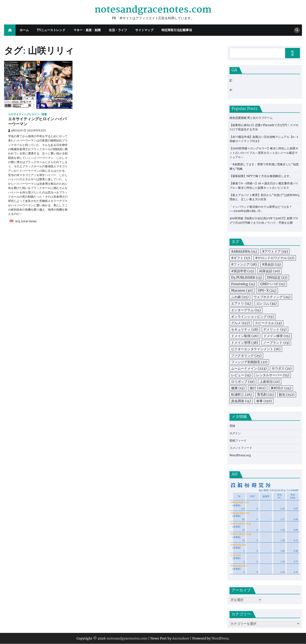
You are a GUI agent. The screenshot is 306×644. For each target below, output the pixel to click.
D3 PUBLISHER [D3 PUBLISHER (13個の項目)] (246, 277)
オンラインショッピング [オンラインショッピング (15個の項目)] (252, 316)
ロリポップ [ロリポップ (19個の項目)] (243, 382)
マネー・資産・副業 (87, 30)
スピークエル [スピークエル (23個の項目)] (268, 323)
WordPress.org (240, 455)
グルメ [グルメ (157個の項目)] (240, 323)
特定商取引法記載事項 (177, 30)
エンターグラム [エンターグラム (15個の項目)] (246, 310)
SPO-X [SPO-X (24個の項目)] (267, 290)
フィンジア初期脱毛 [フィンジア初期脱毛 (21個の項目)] (249, 362)
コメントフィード (241, 448)
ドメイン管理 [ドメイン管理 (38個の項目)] (245, 343)
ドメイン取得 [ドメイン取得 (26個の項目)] (245, 336)
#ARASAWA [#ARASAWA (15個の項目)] (244, 251)
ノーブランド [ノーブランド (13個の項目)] (276, 343)
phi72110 (15, 130)
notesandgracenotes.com (153, 10)
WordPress (220, 639)
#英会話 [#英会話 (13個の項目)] (271, 264)
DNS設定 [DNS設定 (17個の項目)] (277, 277)
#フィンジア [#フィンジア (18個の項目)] (244, 264)
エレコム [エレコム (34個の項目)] (266, 303)
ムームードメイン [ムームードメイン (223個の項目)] (249, 368)
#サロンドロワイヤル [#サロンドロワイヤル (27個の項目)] (275, 258)
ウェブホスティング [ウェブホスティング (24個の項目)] (272, 297)
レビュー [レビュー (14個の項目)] (241, 375)
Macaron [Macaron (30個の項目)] (242, 290)
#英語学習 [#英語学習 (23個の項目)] (243, 271)
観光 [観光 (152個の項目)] (287, 394)
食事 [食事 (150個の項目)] (264, 401)
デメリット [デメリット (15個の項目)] (275, 329)
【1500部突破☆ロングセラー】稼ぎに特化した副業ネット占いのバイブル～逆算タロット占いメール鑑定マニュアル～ (264, 153)
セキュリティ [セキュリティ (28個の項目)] (245, 329)
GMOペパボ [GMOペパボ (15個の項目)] (273, 284)
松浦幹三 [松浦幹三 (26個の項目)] (242, 394)
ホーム (24, 30)
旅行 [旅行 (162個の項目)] (258, 388)
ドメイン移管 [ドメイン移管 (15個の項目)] (277, 336)
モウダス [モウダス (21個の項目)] (282, 368)
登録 (232, 426)
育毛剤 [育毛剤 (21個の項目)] (265, 394)
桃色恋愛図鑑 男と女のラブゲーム (251, 118)
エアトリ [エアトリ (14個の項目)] (241, 303)
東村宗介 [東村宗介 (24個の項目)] (281, 388)
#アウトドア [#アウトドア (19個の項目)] (275, 251)
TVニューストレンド (51, 30)
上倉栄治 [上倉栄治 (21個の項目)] (270, 382)
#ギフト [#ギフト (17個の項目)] (241, 258)
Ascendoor (181, 639)
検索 (292, 53)
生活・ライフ (118, 30)
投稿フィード (238, 441)
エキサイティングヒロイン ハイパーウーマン (37, 122)
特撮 (44, 114)
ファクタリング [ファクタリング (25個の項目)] (246, 355)
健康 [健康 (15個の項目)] (238, 388)
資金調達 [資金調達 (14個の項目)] (241, 401)
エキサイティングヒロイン (24, 114)
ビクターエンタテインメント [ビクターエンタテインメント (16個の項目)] (256, 349)
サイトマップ (144, 30)
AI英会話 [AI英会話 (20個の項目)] (269, 271)
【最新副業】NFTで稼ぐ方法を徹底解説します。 (261, 176)
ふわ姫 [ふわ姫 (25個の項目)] (240, 297)
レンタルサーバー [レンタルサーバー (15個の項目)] (273, 375)
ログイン (235, 433)
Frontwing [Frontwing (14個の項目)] (243, 284)
